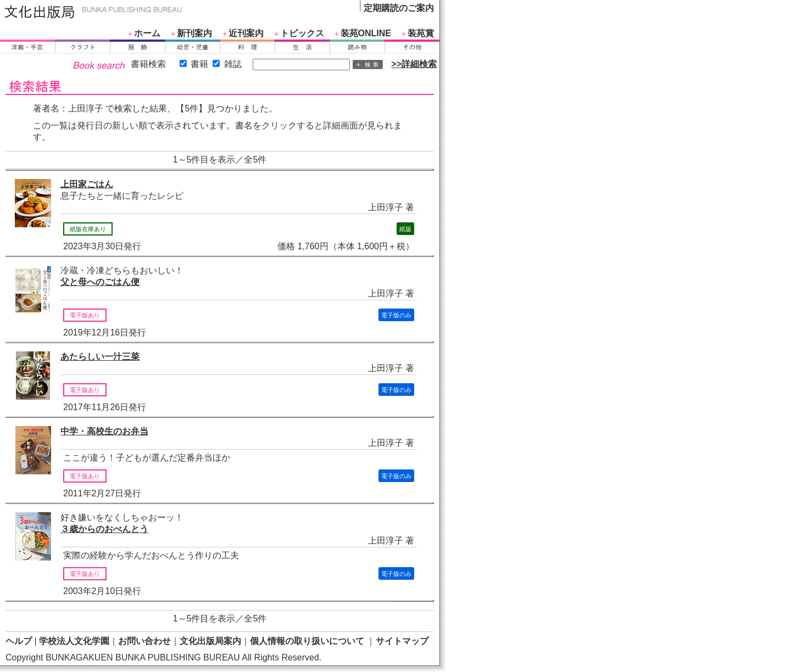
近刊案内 (246, 33)
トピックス (302, 33)
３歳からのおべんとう (104, 529)
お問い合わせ (144, 641)
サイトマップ (402, 641)
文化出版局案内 (210, 641)
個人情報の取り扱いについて (307, 641)
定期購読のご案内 (399, 8)
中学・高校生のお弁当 (104, 431)
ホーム (147, 33)
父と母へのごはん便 (100, 282)
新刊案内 (194, 33)
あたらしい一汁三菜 (100, 357)
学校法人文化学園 (74, 641)
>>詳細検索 (414, 64)
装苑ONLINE (366, 33)
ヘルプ (19, 641)
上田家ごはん (87, 184)
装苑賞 (421, 33)
